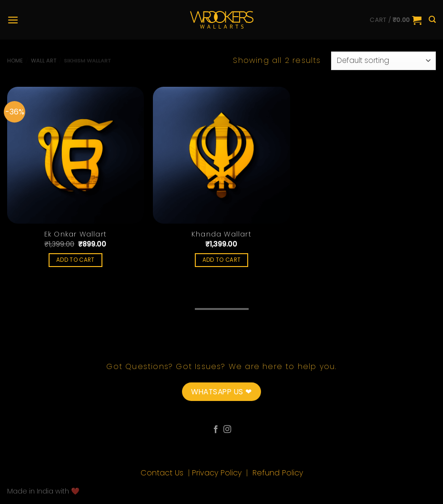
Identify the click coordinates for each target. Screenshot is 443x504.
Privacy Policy (218, 473)
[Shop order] (383, 61)
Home (15, 61)
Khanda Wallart (221, 234)
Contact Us (163, 473)
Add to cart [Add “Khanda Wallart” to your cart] (222, 260)
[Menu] (13, 20)
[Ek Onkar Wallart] (76, 155)
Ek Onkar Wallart (76, 234)
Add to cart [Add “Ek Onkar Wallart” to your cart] (76, 260)
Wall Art (44, 61)
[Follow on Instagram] (227, 430)
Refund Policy (278, 473)
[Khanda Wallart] (221, 155)
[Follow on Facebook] (216, 430)
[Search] (432, 20)
